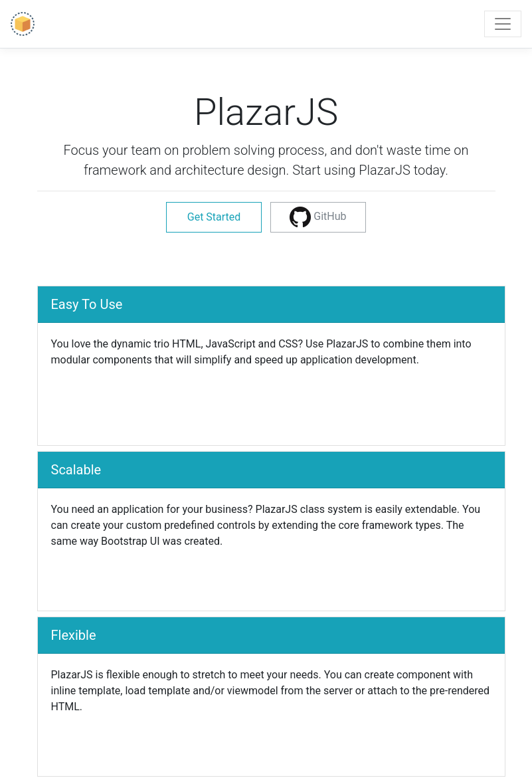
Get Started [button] (214, 217)
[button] (318, 217)
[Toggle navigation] (503, 24)
